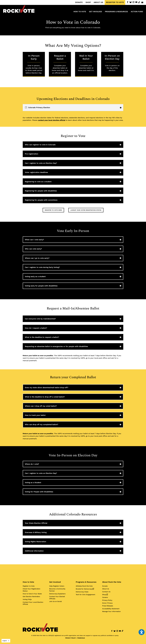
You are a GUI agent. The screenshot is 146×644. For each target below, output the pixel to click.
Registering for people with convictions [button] (41, 200)
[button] (73, 108)
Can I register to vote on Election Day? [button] (41, 163)
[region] (73, 108)
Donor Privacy (107, 603)
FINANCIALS (81, 638)
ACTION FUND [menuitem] (137, 12)
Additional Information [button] (34, 551)
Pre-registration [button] (32, 154)
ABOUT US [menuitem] (98, 2)
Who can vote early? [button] (33, 249)
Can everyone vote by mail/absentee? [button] (40, 319)
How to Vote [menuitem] (80, 12)
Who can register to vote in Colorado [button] (40, 145)
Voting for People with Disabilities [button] (39, 492)
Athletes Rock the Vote (84, 586)
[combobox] (6, 641)
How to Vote (28, 582)
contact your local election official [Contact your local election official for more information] (52, 120)
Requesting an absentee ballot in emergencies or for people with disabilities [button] (56, 346)
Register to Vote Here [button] (53, 210)
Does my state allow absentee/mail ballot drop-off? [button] (47, 388)
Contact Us (106, 592)
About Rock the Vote (112, 582)
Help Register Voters (57, 586)
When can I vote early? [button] (34, 240)
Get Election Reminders (31, 597)
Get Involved (55, 582)
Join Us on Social (55, 601)
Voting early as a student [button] (35, 276)
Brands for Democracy (85, 589)
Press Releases (108, 606)
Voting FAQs (27, 599)
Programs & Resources (86, 582)
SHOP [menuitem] (88, 2)
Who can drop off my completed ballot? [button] (42, 424)
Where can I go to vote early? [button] (37, 258)
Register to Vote (29, 586)
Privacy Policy (107, 600)
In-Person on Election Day (112, 63)
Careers (105, 597)
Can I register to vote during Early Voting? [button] (42, 267)
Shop (105, 595)
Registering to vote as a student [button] (38, 182)
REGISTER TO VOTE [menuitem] (115, 2)
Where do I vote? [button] (32, 464)
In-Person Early (34, 64)
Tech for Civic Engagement (85, 595)
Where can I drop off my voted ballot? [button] (41, 406)
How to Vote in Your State (32, 594)
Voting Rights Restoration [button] (35, 542)
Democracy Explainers (57, 594)
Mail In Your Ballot (86, 63)
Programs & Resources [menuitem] (116, 12)
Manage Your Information (111, 611)
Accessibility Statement (111, 609)
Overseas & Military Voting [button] (36, 532)
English (5, 641)
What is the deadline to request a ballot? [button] (42, 337)
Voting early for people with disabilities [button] (41, 286)
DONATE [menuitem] (79, 2)
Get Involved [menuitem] (95, 12)
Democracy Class (82, 592)
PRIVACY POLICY (71, 638)
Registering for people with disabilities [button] (41, 191)
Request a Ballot (60, 64)
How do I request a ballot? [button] (36, 328)
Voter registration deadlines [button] (36, 172)
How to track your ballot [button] (35, 415)
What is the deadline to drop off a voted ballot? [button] (45, 397)
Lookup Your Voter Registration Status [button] (86, 210)
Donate (105, 586)
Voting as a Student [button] (33, 482)
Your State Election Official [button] (36, 523)
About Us (106, 589)
